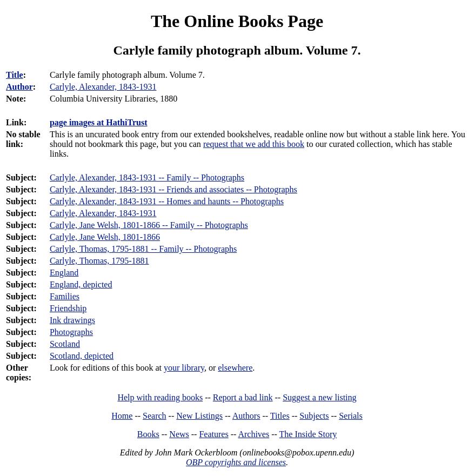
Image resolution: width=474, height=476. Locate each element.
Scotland (65, 344)
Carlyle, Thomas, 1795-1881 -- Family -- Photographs (143, 249)
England (64, 273)
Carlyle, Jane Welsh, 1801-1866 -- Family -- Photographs (149, 225)
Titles (280, 416)
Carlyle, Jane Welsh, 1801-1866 (105, 237)
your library (184, 368)
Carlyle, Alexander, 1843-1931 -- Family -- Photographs (147, 177)
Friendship (68, 308)
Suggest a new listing (319, 397)
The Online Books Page (237, 21)
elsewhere (235, 368)
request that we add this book (254, 144)
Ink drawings (72, 320)
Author (19, 87)
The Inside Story (308, 434)
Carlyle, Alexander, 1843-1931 (103, 213)
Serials (351, 416)
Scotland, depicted (82, 356)
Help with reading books (160, 397)
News (179, 434)
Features (213, 434)
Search (155, 416)
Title (15, 75)
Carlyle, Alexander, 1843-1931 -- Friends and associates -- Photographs (173, 189)
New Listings (199, 416)
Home (122, 416)
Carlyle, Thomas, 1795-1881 (99, 261)
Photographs (71, 332)
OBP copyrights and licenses (236, 462)
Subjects (314, 416)
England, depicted (81, 284)
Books (148, 434)
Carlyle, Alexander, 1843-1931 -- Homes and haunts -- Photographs (167, 201)
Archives (253, 434)
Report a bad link (243, 397)
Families (65, 296)
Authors (246, 416)
